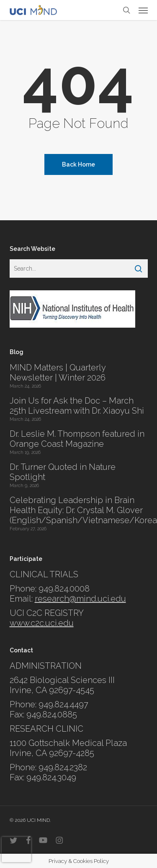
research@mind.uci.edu (80, 599)
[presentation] (16, 850)
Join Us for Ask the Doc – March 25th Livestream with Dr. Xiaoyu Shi (77, 406)
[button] (143, 10)
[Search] (138, 268)
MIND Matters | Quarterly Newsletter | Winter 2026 (58, 373)
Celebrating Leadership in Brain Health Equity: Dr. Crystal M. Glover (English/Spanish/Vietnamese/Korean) (79, 510)
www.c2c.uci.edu (42, 623)
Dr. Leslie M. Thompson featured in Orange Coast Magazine (77, 439)
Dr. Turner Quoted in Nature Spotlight (63, 472)
